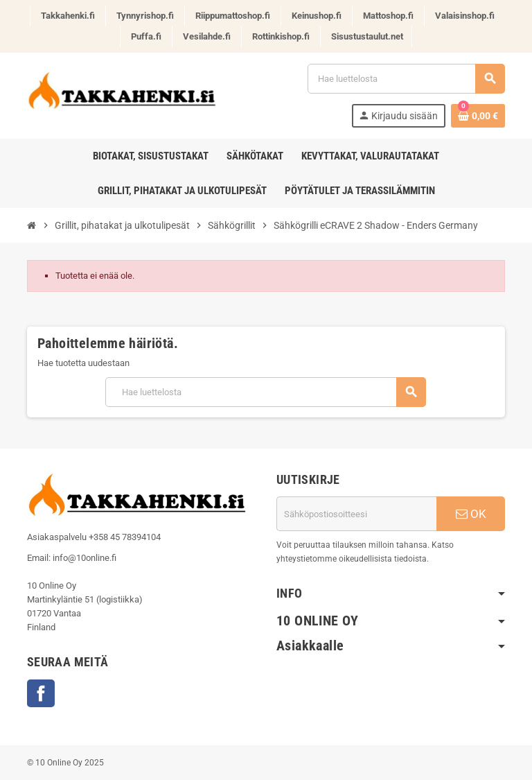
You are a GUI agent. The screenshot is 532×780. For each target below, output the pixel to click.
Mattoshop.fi (388, 16)
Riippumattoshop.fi (233, 16)
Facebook (41, 693)
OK (471, 514)
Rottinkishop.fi (281, 36)
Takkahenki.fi (68, 16)
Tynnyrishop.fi (145, 16)
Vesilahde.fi (207, 36)
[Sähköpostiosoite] (356, 514)
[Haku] (406, 79)
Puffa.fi (146, 36)
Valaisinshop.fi (465, 16)
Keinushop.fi (317, 16)
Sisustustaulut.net (367, 36)
